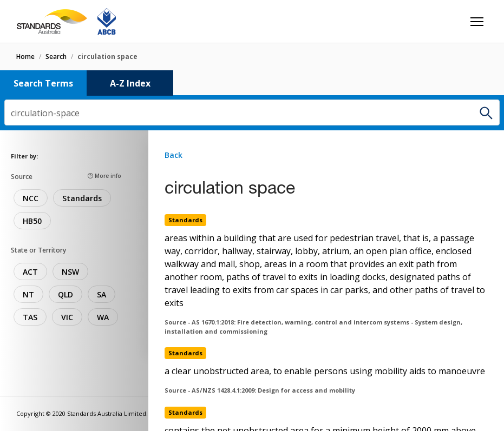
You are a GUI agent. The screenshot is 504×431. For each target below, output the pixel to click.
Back (174, 155)
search (56, 57)
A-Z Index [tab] (130, 83)
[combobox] (252, 112)
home (25, 57)
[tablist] (252, 83)
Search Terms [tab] (43, 83)
